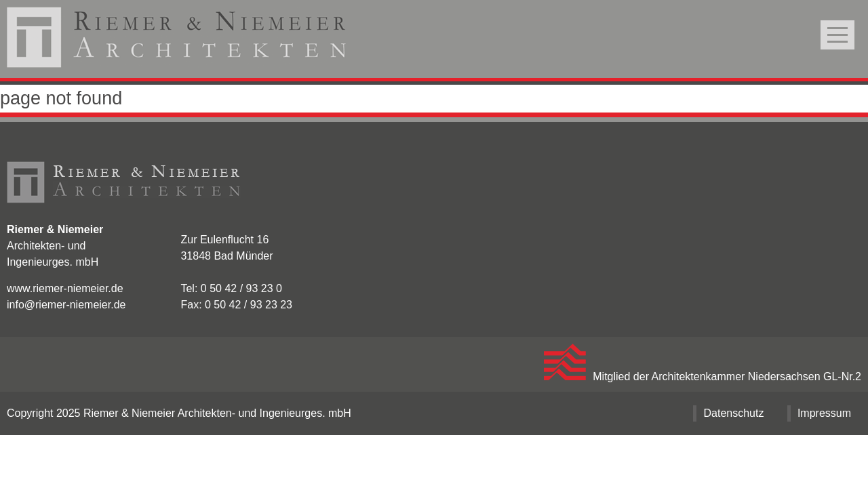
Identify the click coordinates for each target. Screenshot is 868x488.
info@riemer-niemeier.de (66, 305)
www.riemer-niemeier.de (65, 288)
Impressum (824, 413)
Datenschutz (733, 413)
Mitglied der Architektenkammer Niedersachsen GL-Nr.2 (703, 377)
